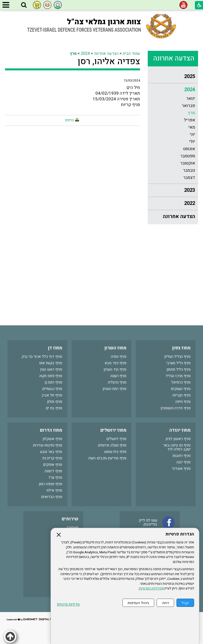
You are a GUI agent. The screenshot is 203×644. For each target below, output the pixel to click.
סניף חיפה (183, 402)
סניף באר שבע (51, 452)
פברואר (188, 106)
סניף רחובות (182, 456)
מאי (192, 127)
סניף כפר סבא (116, 363)
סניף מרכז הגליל (178, 376)
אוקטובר (188, 163)
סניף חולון (55, 402)
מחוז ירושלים (113, 430)
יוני (192, 134)
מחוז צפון (181, 348)
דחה (165, 603)
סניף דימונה (53, 471)
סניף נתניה (119, 357)
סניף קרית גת (52, 458)
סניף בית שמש (115, 452)
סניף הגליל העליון (177, 357)
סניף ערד (55, 477)
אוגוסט (189, 149)
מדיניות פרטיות (68, 604)
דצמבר (189, 178)
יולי (192, 142)
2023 (190, 190)
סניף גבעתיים (52, 389)
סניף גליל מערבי (178, 363)
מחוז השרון (115, 348)
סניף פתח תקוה (51, 376)
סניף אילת (54, 490)
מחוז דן (55, 348)
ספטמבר (188, 156)
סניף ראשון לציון (178, 439)
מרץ (191, 113)
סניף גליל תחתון (179, 369)
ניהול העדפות (138, 603)
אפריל (189, 120)
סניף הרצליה (117, 382)
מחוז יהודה (180, 430)
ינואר (191, 98)
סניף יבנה (184, 462)
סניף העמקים (181, 389)
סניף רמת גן (53, 382)
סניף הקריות (182, 395)
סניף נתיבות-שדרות (48, 445)
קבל (185, 603)
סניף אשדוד (181, 469)
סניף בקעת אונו (51, 363)
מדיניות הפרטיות (150, 588)
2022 (190, 203)
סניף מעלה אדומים (112, 445)
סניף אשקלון (52, 439)
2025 (190, 76)
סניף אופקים (53, 465)
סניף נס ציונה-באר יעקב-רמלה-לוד (177, 447)
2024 (190, 90)
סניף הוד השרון (115, 369)
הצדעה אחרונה (174, 58)
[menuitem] (173, 77)
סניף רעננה (118, 376)
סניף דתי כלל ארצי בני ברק (42, 357)
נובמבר (189, 170)
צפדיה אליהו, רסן (109, 61)
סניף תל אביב (52, 395)
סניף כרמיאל (181, 382)
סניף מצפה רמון (51, 484)
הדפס (69, 120)
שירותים (70, 519)
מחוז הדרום (51, 430)
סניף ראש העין (51, 369)
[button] (24, 5)
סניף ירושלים (116, 439)
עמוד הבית (131, 54)
